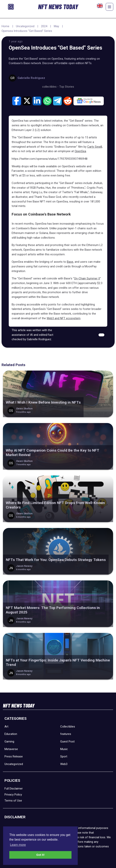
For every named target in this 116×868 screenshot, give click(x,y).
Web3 (64, 764)
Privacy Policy (13, 795)
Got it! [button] (40, 855)
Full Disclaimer (14, 789)
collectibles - (51, 87)
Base (70, 262)
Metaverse (11, 749)
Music (64, 749)
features (66, 734)
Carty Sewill (95, 147)
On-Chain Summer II (87, 278)
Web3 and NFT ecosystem (64, 318)
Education (11, 734)
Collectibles (68, 727)
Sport (64, 756)
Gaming (9, 742)
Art (6, 727)
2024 (44, 26)
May (56, 26)
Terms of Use (13, 801)
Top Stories (67, 87)
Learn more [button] (18, 845)
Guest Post (67, 742)
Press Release (14, 756)
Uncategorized (25, 26)
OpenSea (80, 151)
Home (5, 26)
